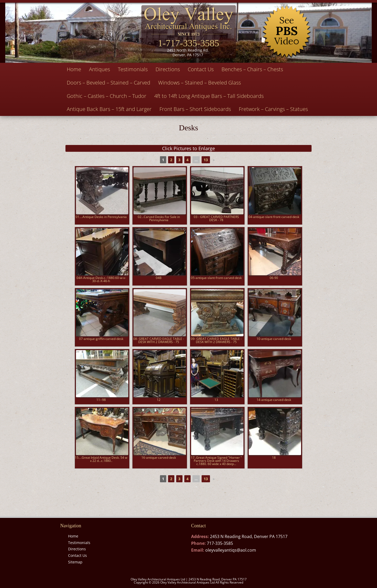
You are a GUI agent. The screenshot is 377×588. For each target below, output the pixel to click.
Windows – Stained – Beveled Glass (199, 83)
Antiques (99, 69)
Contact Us (201, 69)
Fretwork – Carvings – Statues (273, 109)
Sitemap (75, 562)
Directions (168, 69)
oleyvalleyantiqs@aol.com (231, 550)
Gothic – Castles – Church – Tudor (107, 96)
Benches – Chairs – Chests (252, 69)
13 (206, 160)
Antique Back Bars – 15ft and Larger (109, 109)
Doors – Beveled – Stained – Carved (109, 83)
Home (74, 69)
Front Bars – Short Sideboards (195, 109)
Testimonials (133, 69)
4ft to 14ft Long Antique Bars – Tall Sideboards (209, 96)
